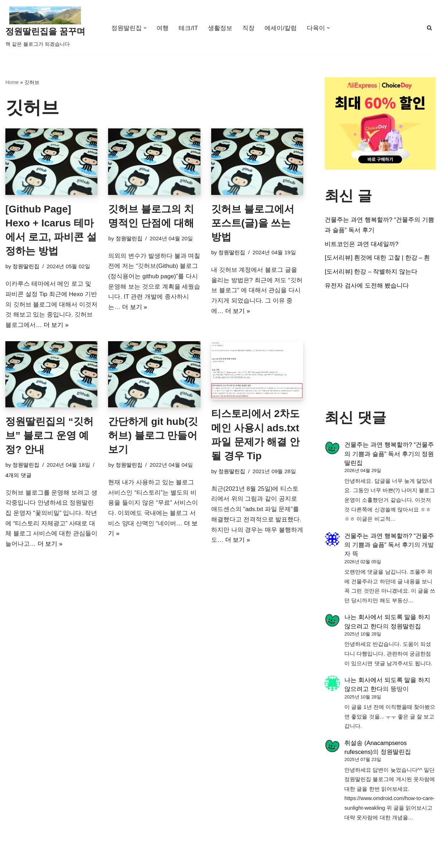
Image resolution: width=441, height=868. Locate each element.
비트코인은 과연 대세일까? (362, 244)
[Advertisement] (380, 350)
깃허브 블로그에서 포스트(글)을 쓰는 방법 (253, 223)
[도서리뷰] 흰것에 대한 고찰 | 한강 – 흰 (377, 258)
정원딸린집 (26, 267)
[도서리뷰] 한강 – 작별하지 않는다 (371, 272)
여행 (163, 28)
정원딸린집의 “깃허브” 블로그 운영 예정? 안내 (49, 436)
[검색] (429, 28)
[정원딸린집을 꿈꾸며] (45, 28)
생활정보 (220, 28)
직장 (248, 28)
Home (12, 82)
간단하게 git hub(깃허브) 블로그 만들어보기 (153, 436)
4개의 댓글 (18, 476)
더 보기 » (56, 325)
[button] (145, 28)
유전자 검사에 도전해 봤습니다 (367, 286)
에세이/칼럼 (281, 28)
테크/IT (188, 28)
